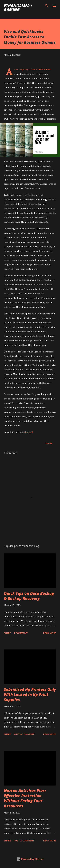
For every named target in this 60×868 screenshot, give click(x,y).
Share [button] (49, 443)
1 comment (21, 633)
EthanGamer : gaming (18, 8)
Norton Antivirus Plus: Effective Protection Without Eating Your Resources (25, 798)
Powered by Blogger (30, 859)
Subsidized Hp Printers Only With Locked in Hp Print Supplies (30, 694)
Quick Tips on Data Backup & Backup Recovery (29, 596)
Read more (50, 633)
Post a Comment (24, 734)
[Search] (47, 6)
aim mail (28, 432)
